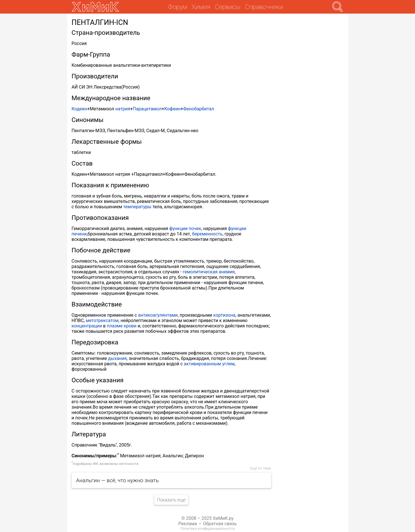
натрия (123, 109)
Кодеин (79, 109)
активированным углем (209, 364)
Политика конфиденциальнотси (207, 528)
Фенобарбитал (198, 109)
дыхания (117, 358)
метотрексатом (102, 320)
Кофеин (173, 109)
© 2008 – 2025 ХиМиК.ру (207, 518)
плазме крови (122, 326)
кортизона (224, 315)
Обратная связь (220, 524)
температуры (137, 207)
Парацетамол (147, 109)
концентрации (87, 326)
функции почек (185, 229)
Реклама (188, 524)
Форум (177, 7)
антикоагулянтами (158, 315)
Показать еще (171, 500)
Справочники (264, 7)
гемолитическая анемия (209, 272)
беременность (207, 234)
